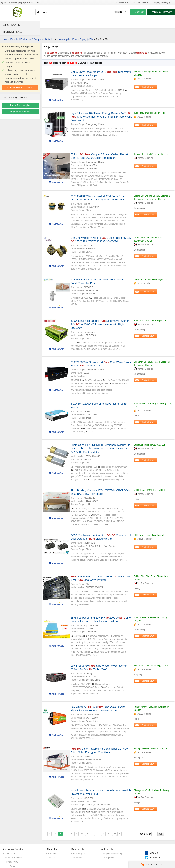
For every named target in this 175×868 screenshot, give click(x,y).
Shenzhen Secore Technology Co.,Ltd (151, 279)
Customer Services (14, 849)
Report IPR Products (20, 112)
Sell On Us (107, 849)
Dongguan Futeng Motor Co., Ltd (149, 445)
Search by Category (161, 12)
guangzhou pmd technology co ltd (149, 113)
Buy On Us (78, 849)
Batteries (50, 39)
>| (119, 834)
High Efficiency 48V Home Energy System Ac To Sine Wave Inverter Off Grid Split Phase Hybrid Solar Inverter (101, 117)
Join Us (52, 858)
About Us (52, 849)
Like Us (154, 853)
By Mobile (78, 858)
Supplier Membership (112, 854)
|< (49, 834)
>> (115, 834)
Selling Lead (108, 858)
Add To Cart (58, 100)
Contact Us (10, 854)
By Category (79, 854)
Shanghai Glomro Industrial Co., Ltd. (151, 749)
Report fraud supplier (20, 105)
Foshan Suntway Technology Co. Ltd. (151, 321)
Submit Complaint (13, 858)
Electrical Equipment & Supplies (27, 39)
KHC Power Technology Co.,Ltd (149, 535)
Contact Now (148, 87)
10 (109, 834)
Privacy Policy (12, 862)
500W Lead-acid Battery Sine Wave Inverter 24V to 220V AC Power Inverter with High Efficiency (100, 324)
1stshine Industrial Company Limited (151, 154)
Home (5, 39)
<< (55, 834)
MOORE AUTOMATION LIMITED (149, 490)
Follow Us (155, 858)
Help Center (11, 866)
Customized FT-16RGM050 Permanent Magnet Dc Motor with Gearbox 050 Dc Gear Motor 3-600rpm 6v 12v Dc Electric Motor (100, 448)
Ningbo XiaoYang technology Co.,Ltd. (151, 666)
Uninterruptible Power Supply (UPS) (75, 39)
